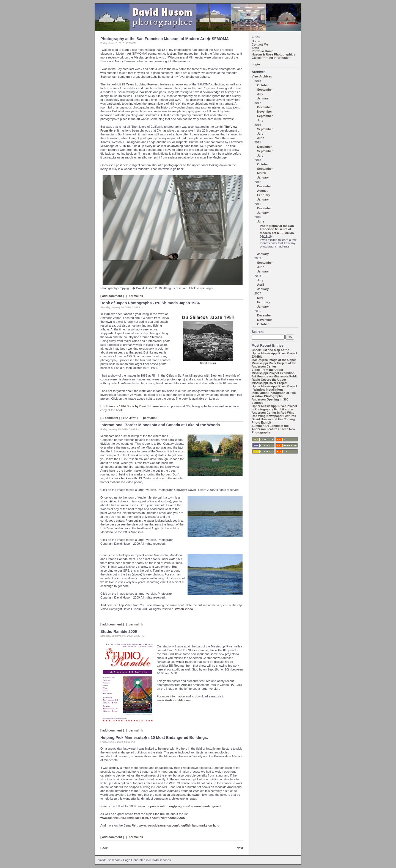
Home (256, 41)
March (262, 173)
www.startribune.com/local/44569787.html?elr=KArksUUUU (143, 818)
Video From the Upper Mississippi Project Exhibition (273, 371)
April (261, 285)
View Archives (262, 76)
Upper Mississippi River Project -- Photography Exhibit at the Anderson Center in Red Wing (274, 409)
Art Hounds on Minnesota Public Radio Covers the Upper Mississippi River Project (275, 380)
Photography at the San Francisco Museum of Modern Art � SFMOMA (277, 229)
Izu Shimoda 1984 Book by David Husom (130, 406)
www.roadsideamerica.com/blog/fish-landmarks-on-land (179, 825)
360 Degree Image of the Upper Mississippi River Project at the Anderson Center (274, 363)
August (262, 191)
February (264, 195)
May (260, 298)
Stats (255, 48)
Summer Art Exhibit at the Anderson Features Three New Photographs (273, 429)
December (264, 107)
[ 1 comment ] (110, 418)
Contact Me (260, 44)
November (265, 112)
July (260, 94)
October (263, 85)
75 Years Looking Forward (141, 84)
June (261, 138)
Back (104, 848)
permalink (136, 296)
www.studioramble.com (174, 700)
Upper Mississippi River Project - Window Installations (274, 388)
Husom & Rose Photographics (273, 54)
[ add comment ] (112, 296)
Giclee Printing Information (271, 58)
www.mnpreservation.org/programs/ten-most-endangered (179, 806)
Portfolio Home (262, 51)
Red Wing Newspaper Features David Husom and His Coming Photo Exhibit (274, 419)
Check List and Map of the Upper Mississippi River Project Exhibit (274, 353)
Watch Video (184, 609)
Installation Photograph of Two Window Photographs (274, 394)
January (263, 98)
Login (256, 64)
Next (240, 848)
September (265, 90)
